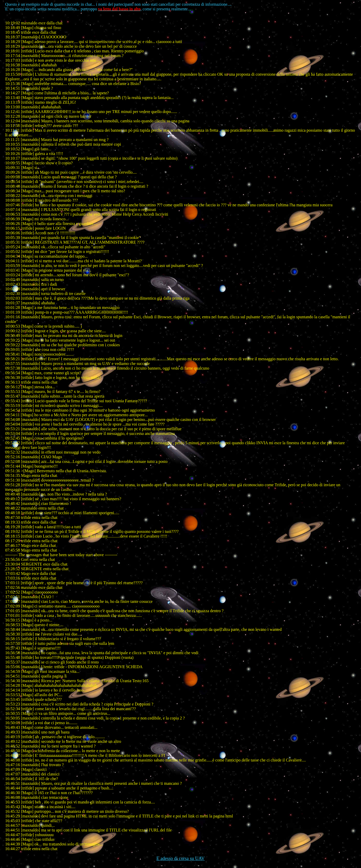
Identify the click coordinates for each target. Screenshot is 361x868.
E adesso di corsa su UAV (180, 858)
